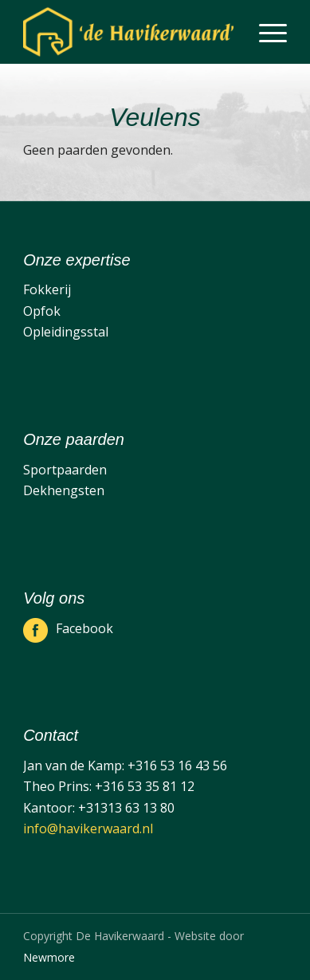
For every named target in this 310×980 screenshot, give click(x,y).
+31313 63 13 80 (126, 808)
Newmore (49, 957)
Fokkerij (47, 289)
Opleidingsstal (66, 332)
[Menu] (265, 32)
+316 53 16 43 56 (177, 766)
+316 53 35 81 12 (145, 786)
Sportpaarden (65, 470)
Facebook (84, 628)
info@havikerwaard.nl (88, 828)
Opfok (42, 311)
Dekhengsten (64, 490)
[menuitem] (265, 32)
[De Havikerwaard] (129, 32)
